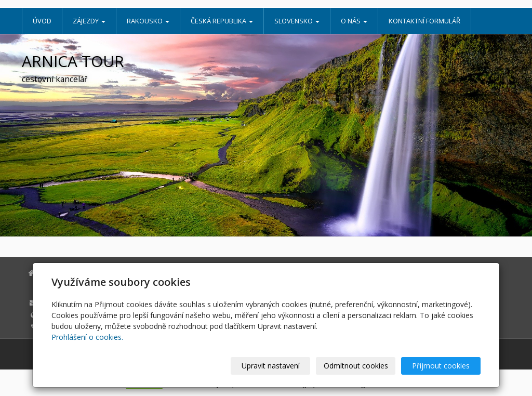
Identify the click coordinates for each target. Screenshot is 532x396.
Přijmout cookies (441, 366)
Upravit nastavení (271, 366)
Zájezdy (89, 21)
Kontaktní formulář (424, 21)
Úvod (42, 21)
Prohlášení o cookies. (87, 337)
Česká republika (222, 21)
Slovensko (297, 21)
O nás (354, 21)
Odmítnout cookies (356, 366)
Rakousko (148, 21)
